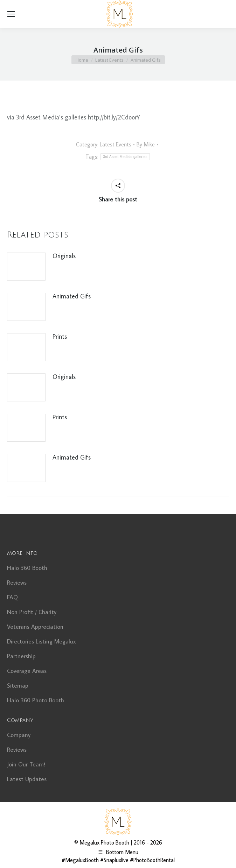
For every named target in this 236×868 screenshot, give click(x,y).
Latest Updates (27, 779)
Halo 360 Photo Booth (36, 700)
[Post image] (26, 267)
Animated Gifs (72, 296)
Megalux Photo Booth (104, 842)
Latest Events (116, 144)
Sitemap (18, 686)
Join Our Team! (26, 764)
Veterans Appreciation (35, 627)
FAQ (12, 597)
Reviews (17, 583)
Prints (60, 336)
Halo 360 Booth (27, 568)
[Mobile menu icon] (11, 14)
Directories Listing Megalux (41, 641)
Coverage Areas (27, 671)
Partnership (21, 656)
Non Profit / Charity (32, 612)
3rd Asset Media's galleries (125, 157)
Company (19, 735)
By (146, 144)
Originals (64, 256)
